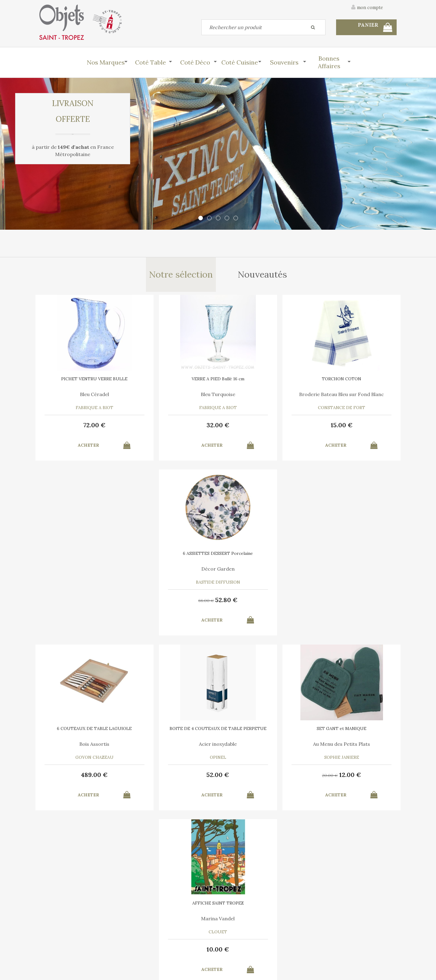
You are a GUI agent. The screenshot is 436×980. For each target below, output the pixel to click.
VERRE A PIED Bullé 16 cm (173, 381)
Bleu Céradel (82, 396)
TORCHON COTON (263, 381)
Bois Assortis (82, 572)
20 (252, 603)
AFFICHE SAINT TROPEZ (354, 556)
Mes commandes (56, 947)
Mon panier (142, 933)
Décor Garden (354, 396)
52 (363, 427)
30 (161, 778)
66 (342, 428)
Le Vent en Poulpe (264, 747)
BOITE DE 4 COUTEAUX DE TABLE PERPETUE (173, 558)
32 (173, 427)
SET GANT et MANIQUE (263, 556)
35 (252, 778)
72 (82, 427)
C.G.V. (342, 901)
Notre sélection (181, 275)
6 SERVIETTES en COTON (173, 731)
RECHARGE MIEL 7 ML (82, 731)
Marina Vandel (354, 572)
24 (272, 777)
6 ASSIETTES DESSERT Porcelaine (354, 383)
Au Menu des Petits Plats (263, 572)
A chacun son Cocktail (173, 747)
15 (264, 427)
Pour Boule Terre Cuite (82, 747)
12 (272, 602)
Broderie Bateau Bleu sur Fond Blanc (263, 398)
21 (181, 777)
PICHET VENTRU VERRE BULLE (82, 381)
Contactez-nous (56, 933)
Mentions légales (379, 901)
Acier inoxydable (173, 572)
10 (354, 602)
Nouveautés (263, 275)
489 (82, 602)
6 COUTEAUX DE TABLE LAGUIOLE (82, 558)
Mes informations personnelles (162, 947)
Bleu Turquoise (173, 396)
